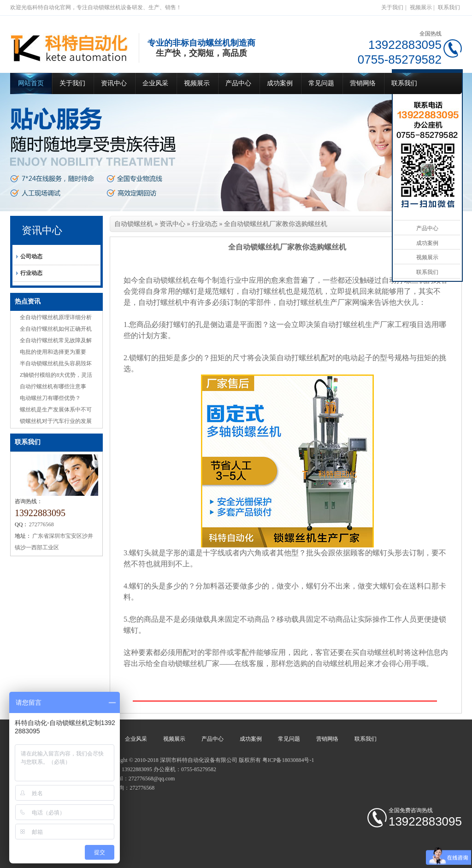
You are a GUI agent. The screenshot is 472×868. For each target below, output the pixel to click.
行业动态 (31, 273)
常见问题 (321, 83)
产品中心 (238, 83)
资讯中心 (114, 83)
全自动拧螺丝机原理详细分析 (56, 317)
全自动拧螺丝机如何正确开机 (56, 329)
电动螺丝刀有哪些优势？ (50, 398)
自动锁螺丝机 (134, 224)
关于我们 (392, 7)
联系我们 (449, 7)
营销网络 (363, 83)
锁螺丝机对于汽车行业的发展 (56, 421)
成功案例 (280, 83)
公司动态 (31, 256)
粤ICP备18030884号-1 (288, 760)
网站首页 (31, 83)
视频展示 (421, 7)
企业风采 (155, 83)
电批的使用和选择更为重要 (53, 352)
